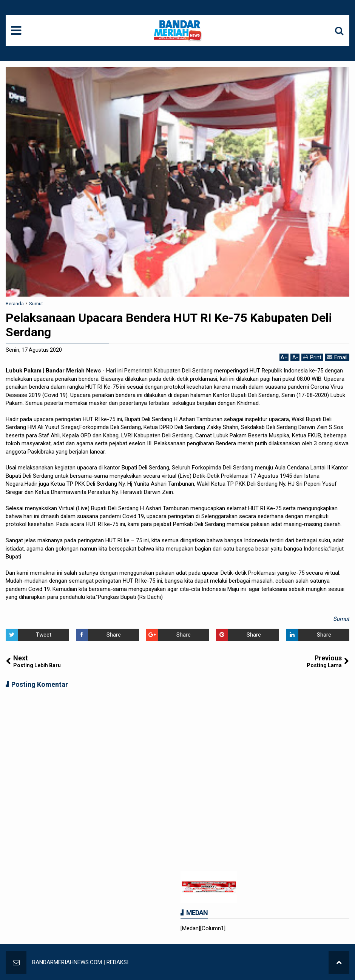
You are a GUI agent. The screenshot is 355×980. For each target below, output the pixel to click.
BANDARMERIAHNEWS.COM (67, 962)
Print (312, 357)
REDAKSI (117, 962)
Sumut (341, 619)
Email (337, 357)
